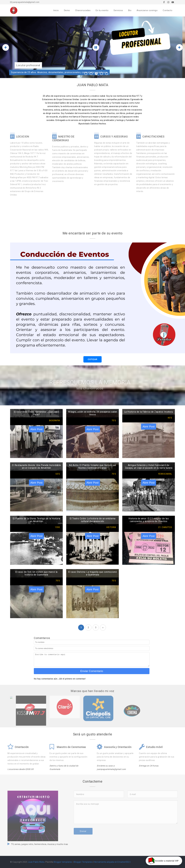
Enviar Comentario (92, 671)
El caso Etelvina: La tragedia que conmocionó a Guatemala (92, 573)
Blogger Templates (83, 862)
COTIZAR (92, 359)
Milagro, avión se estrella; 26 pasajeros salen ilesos (93, 413)
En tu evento (102, 10)
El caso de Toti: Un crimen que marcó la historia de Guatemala (36, 573)
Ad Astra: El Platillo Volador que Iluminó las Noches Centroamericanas (92, 467)
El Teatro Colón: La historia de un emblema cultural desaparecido (93, 520)
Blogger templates (63, 862)
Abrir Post (36, 429)
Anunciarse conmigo (147, 10)
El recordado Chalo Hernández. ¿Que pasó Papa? (36, 413)
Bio (130, 10)
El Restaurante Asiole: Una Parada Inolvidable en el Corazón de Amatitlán (36, 467)
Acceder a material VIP (164, 861)
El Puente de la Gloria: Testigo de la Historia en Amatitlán (36, 520)
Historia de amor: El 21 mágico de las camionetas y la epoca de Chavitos (149, 520)
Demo (67, 10)
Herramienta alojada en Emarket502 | (112, 862)
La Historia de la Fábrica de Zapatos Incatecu (149, 412)
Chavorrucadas (83, 10)
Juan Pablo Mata (36, 862)
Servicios (118, 10)
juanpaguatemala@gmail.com (25, 2)
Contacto (168, 10)
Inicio (56, 10)
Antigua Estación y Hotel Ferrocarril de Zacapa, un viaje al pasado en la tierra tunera (149, 467)
